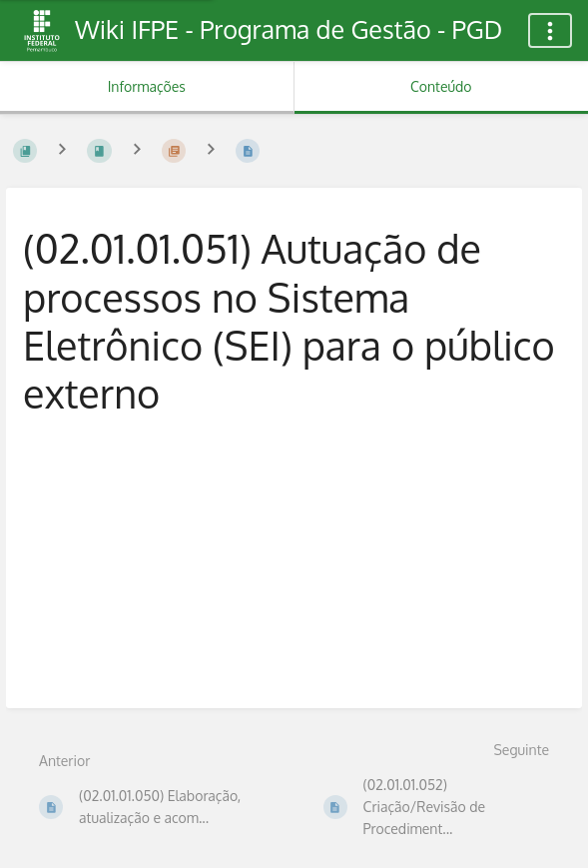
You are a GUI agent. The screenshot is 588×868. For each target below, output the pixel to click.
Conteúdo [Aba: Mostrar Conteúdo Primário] (441, 86)
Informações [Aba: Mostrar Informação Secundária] (147, 86)
